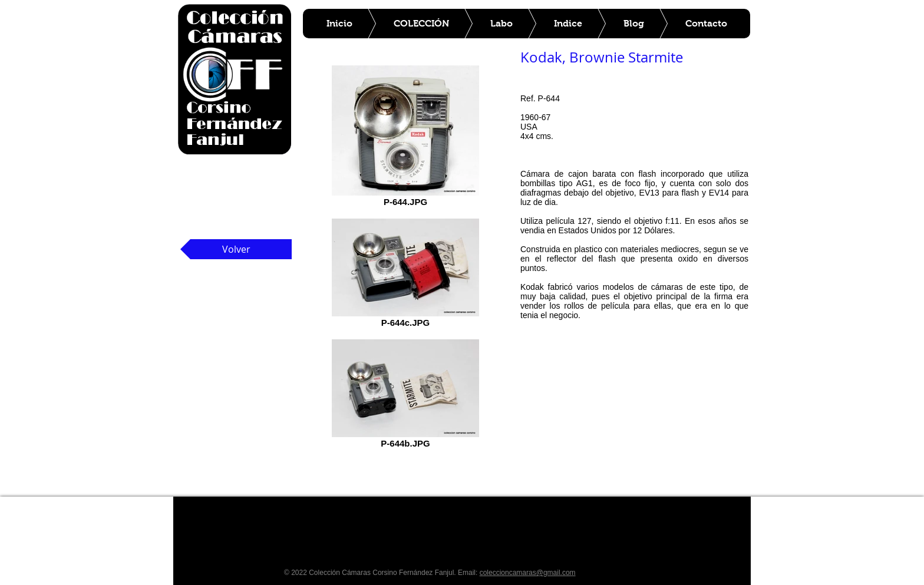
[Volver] (236, 249)
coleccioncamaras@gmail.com (528, 573)
